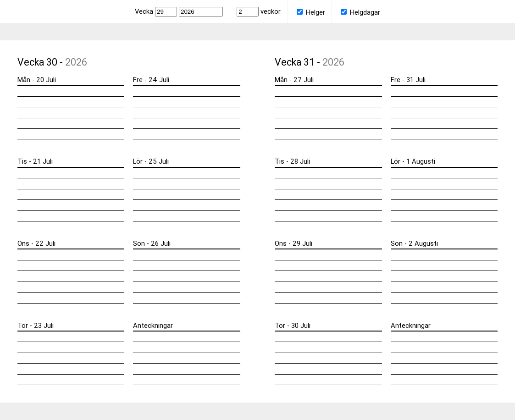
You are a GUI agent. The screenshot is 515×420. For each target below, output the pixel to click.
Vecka (157, 11)
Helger (311, 12)
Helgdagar (360, 12)
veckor (259, 11)
